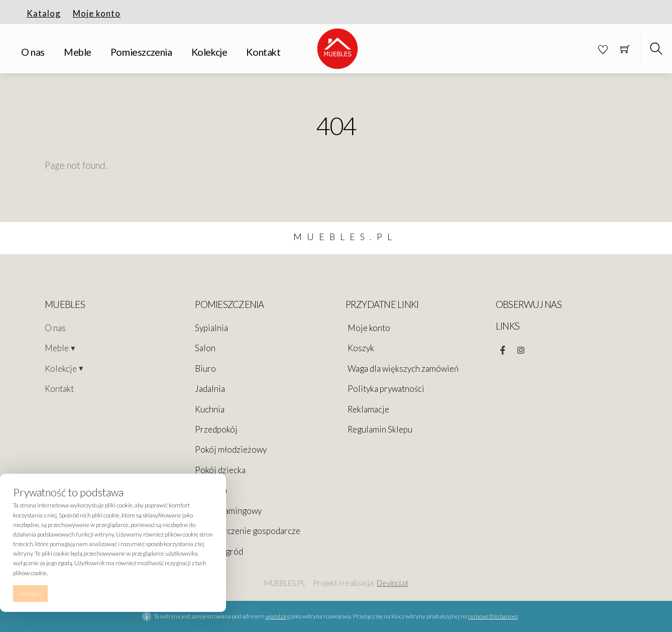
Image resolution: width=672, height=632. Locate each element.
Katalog (44, 13)
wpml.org (278, 616)
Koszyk (361, 348)
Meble (78, 52)
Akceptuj (30, 594)
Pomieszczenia (141, 52)
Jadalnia (210, 389)
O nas (33, 52)
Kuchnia (210, 409)
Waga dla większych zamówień (403, 368)
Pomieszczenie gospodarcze (248, 531)
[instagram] (521, 347)
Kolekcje (209, 52)
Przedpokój (216, 429)
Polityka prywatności (386, 389)
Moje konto (97, 13)
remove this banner (493, 616)
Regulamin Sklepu (380, 429)
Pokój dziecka (220, 470)
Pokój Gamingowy (228, 511)
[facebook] (503, 347)
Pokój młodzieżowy (231, 449)
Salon (205, 348)
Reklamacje (368, 409)
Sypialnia (211, 328)
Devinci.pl (392, 583)
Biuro (205, 368)
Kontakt (263, 52)
